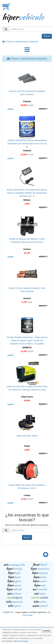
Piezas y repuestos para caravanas (23, 42)
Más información (21, 641)
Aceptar (47, 631)
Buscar (47, 36)
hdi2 (12, 612)
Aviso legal (28, 615)
